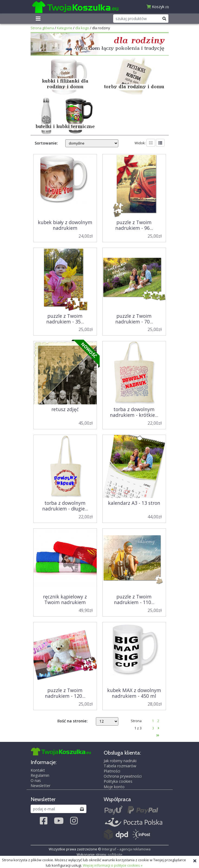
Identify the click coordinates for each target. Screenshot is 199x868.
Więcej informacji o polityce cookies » (113, 865)
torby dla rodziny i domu (134, 87)
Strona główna (42, 28)
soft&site (115, 854)
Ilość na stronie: (73, 721)
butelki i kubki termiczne (65, 127)
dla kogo (82, 28)
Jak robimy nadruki (120, 761)
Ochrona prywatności (123, 776)
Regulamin (40, 775)
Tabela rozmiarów (120, 766)
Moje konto (114, 787)
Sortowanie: (46, 143)
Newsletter (40, 786)
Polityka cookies (118, 782)
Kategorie (65, 28)
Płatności (112, 771)
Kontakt (38, 770)
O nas (36, 780)
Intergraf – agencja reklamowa (126, 849)
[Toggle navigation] (38, 19)
